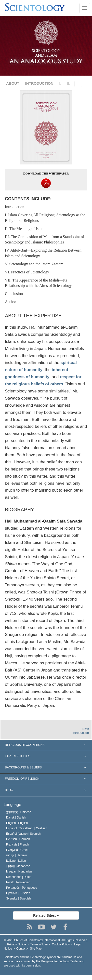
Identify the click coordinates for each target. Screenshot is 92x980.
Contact (21, 949)
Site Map (36, 949)
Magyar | (19, 872)
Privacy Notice (17, 944)
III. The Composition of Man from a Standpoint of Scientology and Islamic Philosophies (45, 240)
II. (69, 83)
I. (60, 83)
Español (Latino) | (23, 834)
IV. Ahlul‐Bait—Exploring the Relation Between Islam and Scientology (43, 253)
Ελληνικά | (17, 850)
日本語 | (18, 866)
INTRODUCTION (39, 83)
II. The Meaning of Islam (25, 229)
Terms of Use (39, 944)
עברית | (16, 855)
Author (10, 302)
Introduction (15, 207)
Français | (18, 845)
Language (12, 805)
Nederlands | (19, 877)
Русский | (18, 893)
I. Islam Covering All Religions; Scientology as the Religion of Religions (45, 218)
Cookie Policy (61, 944)
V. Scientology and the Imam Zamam (34, 264)
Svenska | (19, 899)
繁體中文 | (19, 812)
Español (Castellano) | (27, 828)
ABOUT (13, 83)
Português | (22, 888)
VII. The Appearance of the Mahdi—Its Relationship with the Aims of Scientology (38, 283)
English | (17, 823)
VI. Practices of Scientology (27, 272)
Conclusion (14, 294)
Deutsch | (18, 839)
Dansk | (16, 818)
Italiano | (16, 861)
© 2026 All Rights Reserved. (46, 940)
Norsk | (18, 882)
